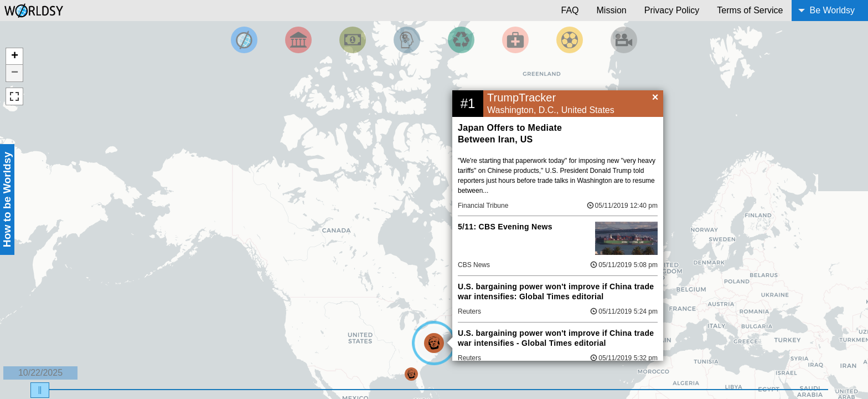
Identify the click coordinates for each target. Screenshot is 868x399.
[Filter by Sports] (570, 40)
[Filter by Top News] (244, 40)
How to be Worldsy (7, 199)
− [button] (15, 73)
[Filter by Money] (353, 40)
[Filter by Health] (515, 40)
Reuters (469, 311)
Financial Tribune (483, 206)
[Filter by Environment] (461, 40)
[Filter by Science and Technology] (407, 40)
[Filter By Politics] (298, 40)
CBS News (474, 265)
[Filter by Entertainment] (624, 40)
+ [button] (15, 57)
